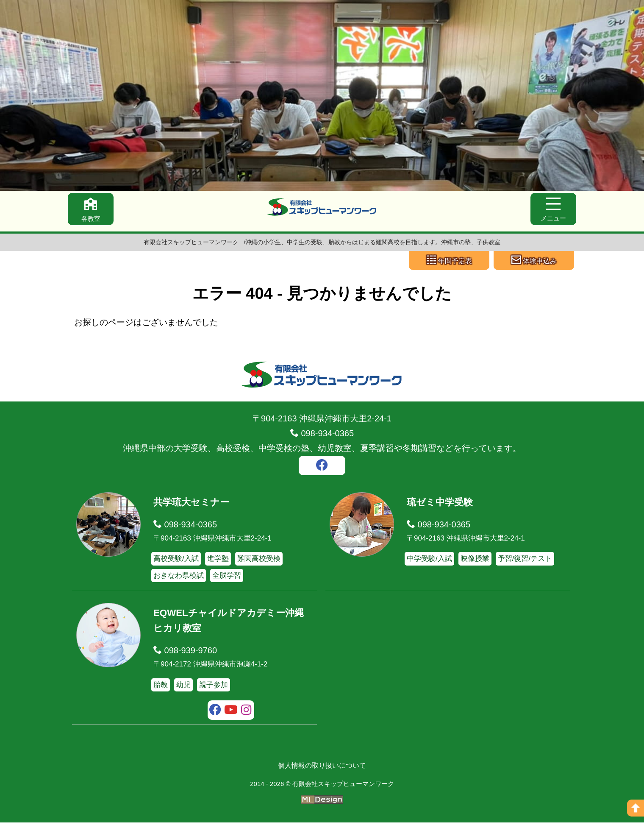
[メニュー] (552, 211)
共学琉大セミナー (195, 504)
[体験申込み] (534, 261)
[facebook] (322, 469)
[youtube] (231, 714)
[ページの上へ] (636, 808)
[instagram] (246, 714)
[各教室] (92, 211)
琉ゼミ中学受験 (443, 504)
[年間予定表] (449, 261)
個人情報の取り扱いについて (322, 768)
